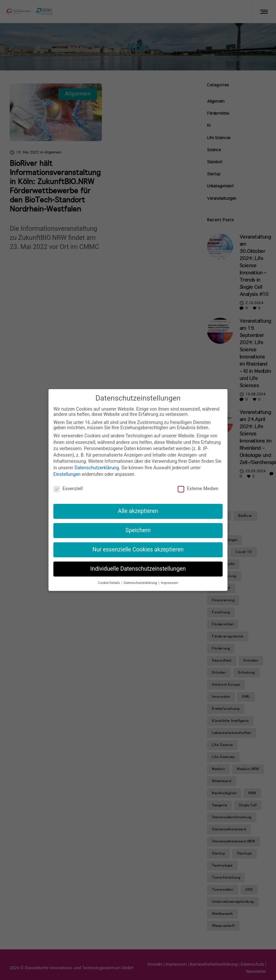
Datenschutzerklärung (97, 467)
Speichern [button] (138, 530)
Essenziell (68, 488)
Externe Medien (198, 488)
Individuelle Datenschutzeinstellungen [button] (138, 568)
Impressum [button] (169, 582)
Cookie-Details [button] (109, 582)
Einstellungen (67, 473)
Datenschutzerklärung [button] (141, 582)
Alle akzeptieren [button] (138, 510)
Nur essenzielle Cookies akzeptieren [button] (138, 549)
